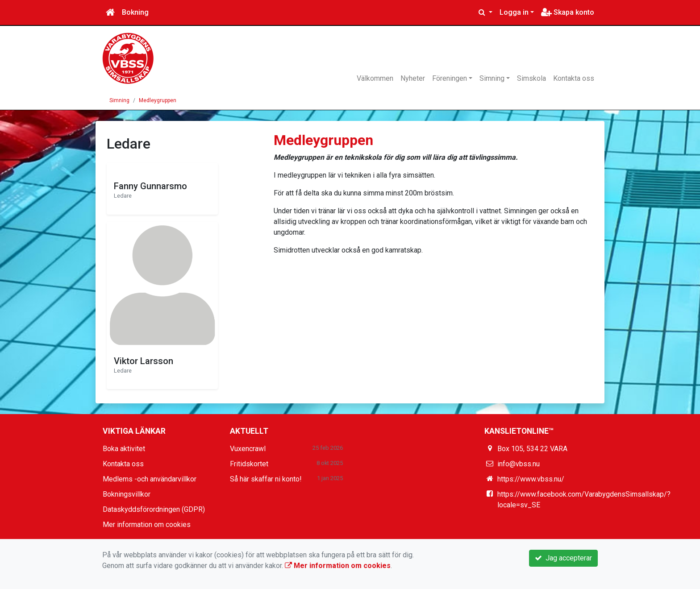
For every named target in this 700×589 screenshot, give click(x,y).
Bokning (135, 12)
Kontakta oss (574, 78)
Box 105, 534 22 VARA (532, 449)
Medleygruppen (158, 100)
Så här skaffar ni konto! (266, 479)
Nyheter (413, 78)
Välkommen (375, 78)
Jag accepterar (563, 558)
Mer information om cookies (147, 525)
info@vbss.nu (519, 464)
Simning (492, 78)
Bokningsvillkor (127, 494)
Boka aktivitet (124, 449)
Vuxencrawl (248, 449)
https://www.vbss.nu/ (531, 479)
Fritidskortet (249, 464)
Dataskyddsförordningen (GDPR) (154, 509)
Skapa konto (568, 12)
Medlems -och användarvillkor (150, 479)
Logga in (514, 12)
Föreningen (450, 78)
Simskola (531, 78)
